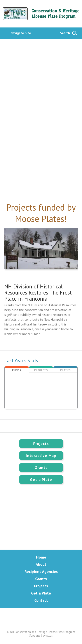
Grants (41, 468)
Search (65, 33)
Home (41, 557)
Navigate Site (21, 33)
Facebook (41, 619)
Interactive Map (41, 456)
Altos (49, 636)
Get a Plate (41, 480)
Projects (41, 444)
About (41, 564)
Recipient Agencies (41, 572)
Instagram (58, 619)
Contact (41, 600)
